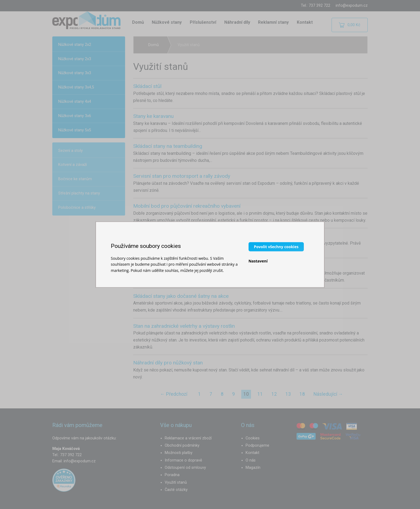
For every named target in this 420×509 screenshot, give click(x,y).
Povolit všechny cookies (276, 246)
